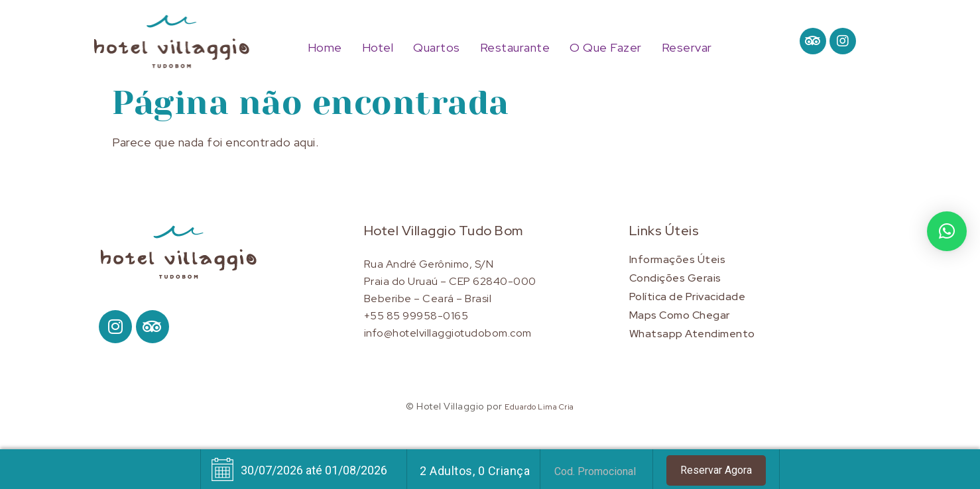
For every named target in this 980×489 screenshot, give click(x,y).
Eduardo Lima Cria (539, 407)
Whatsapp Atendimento (692, 334)
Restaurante (515, 48)
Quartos (437, 48)
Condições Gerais (675, 278)
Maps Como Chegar (680, 315)
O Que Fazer (606, 48)
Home (325, 48)
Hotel (378, 48)
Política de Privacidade (688, 297)
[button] (947, 231)
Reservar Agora (716, 470)
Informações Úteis (678, 259)
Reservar (687, 48)
